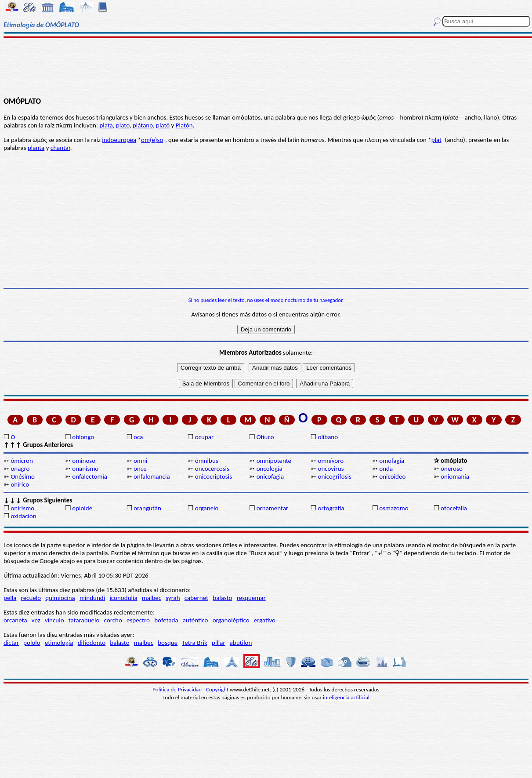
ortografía (331, 508)
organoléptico (231, 620)
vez (36, 620)
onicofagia (270, 476)
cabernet (196, 598)
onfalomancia (152, 476)
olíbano (328, 437)
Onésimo (22, 476)
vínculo (54, 620)
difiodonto (92, 643)
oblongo (83, 437)
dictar (11, 643)
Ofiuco (265, 437)
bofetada (166, 620)
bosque (168, 643)
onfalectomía (90, 476)
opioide (82, 508)
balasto (222, 598)
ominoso (84, 461)
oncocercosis (212, 469)
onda (386, 469)
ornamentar (273, 508)
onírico (20, 484)
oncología (270, 469)
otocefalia (454, 508)
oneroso (452, 469)
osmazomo (394, 508)
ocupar (204, 437)
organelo (207, 508)
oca (138, 437)
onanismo (85, 469)
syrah (173, 598)
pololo (32, 643)
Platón (184, 125)
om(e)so (152, 140)
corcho (113, 620)
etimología (59, 643)
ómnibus (207, 461)
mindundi (92, 598)
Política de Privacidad (178, 689)
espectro (138, 620)
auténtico (195, 620)
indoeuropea (119, 140)
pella (10, 598)
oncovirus (331, 469)
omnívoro (331, 461)
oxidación (23, 516)
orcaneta (15, 620)
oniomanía (455, 476)
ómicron (22, 461)
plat (436, 140)
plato (123, 125)
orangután (147, 508)
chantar (60, 148)
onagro (20, 469)
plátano (143, 125)
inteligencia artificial (346, 697)
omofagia (392, 461)
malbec (152, 598)
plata (106, 125)
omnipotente (274, 461)
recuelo (31, 598)
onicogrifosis (334, 476)
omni (140, 461)
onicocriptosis (214, 476)
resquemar (251, 598)
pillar (219, 643)
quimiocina (60, 598)
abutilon (241, 643)
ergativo (265, 620)
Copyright (217, 689)
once (140, 469)
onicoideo (392, 476)
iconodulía (123, 598)
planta (36, 148)
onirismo (22, 508)
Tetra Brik (195, 643)
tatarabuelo (84, 620)
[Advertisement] (266, 67)
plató (163, 125)
